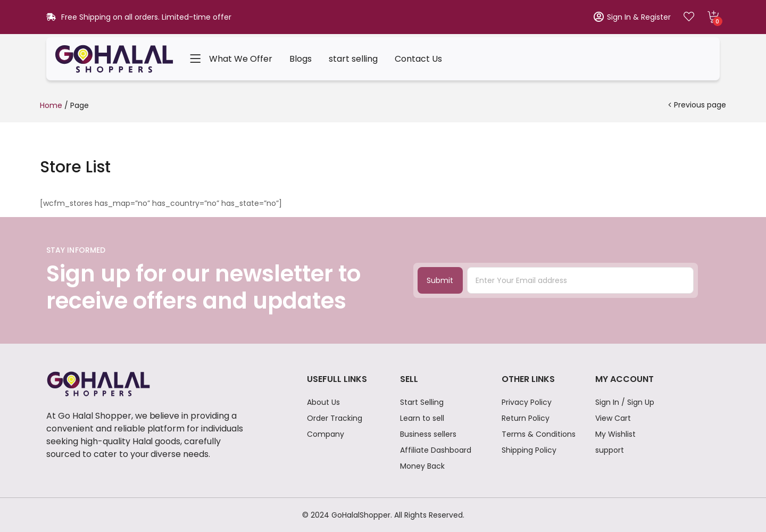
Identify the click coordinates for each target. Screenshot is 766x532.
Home (51, 105)
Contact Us (418, 59)
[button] (713, 17)
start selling (353, 59)
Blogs (301, 59)
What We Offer (241, 59)
